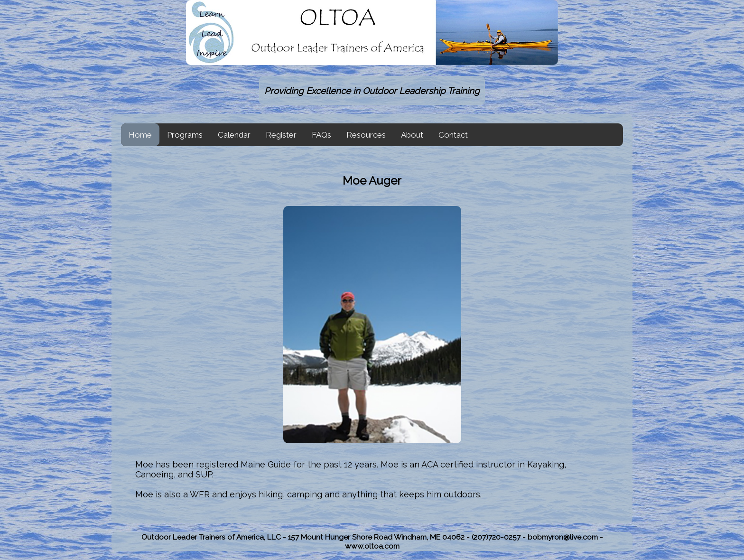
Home (140, 135)
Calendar (234, 135)
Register (281, 135)
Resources (366, 135)
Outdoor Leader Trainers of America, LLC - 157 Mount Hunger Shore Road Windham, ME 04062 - (307, 537)
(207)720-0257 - (500, 537)
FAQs (321, 135)
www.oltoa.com (372, 546)
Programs (185, 135)
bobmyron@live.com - (565, 537)
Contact (453, 135)
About (412, 135)
